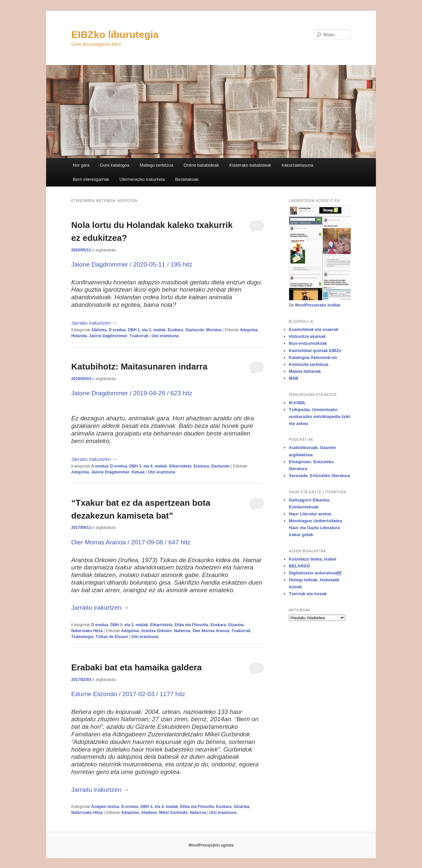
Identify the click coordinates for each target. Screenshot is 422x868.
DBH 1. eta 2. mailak (147, 330)
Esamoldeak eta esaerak (314, 329)
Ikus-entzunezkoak (308, 343)
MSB (294, 378)
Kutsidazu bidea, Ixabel (313, 559)
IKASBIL (297, 403)
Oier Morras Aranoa (211, 631)
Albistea (99, 330)
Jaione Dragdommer (110, 472)
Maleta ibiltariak (305, 371)
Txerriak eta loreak (308, 594)
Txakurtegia (82, 637)
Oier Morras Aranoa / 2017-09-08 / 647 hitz (131, 542)
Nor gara (81, 165)
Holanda (79, 336)
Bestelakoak (187, 179)
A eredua (100, 466)
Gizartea (236, 625)
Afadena (149, 813)
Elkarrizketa (180, 466)
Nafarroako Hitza (87, 631)
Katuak (138, 472)
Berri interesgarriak (91, 179)
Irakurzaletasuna (297, 165)
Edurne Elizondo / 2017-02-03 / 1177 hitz (128, 694)
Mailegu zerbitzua (157, 165)
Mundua (214, 330)
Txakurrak (139, 336)
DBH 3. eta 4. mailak (148, 466)
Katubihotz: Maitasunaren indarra (139, 367)
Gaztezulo (195, 330)
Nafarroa (182, 631)
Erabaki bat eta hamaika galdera (136, 667)
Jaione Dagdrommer (108, 336)
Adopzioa (249, 330)
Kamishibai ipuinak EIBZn (315, 351)
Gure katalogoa (115, 165)
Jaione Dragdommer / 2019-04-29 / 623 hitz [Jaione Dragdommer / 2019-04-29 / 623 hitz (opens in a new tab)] (132, 393)
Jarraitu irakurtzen (94, 323)
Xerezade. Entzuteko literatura (319, 476)
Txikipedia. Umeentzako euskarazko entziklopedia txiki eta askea (319, 417)
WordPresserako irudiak (318, 305)
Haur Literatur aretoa (310, 514)
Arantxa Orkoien (156, 631)
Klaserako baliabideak (250, 165)
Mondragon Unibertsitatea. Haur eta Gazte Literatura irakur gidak (316, 528)
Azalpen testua (105, 807)
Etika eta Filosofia (192, 625)
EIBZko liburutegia (115, 34)
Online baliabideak (201, 165)
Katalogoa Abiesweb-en (313, 357)
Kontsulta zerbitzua (309, 364)
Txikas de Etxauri (112, 637)
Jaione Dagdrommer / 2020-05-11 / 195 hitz (132, 264)
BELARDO (299, 566)
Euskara (176, 330)
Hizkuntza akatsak (307, 336)
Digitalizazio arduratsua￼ (315, 573)
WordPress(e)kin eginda (211, 845)
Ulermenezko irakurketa (142, 179)
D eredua (117, 330)
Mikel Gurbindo (173, 813)
